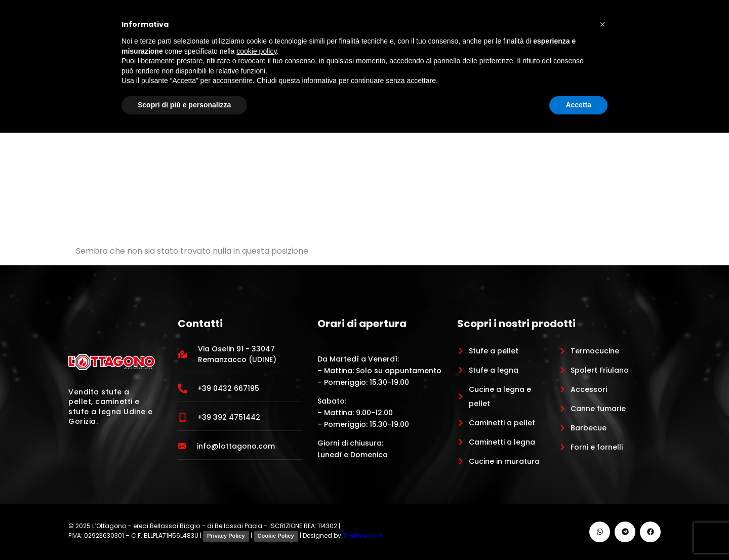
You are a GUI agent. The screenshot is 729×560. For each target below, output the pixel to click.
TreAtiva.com (363, 535)
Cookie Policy (276, 536)
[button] (602, 24)
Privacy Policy (226, 536)
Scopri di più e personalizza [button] (184, 105)
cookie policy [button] (256, 51)
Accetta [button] (578, 105)
